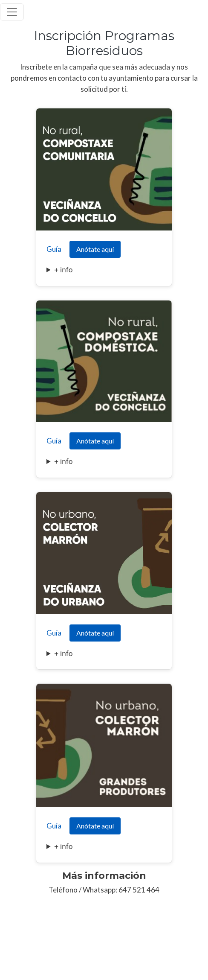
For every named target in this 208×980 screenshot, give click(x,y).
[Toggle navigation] (12, 12)
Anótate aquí (95, 249)
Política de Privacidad (64, 949)
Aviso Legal (15, 949)
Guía (54, 249)
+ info (63, 270)
